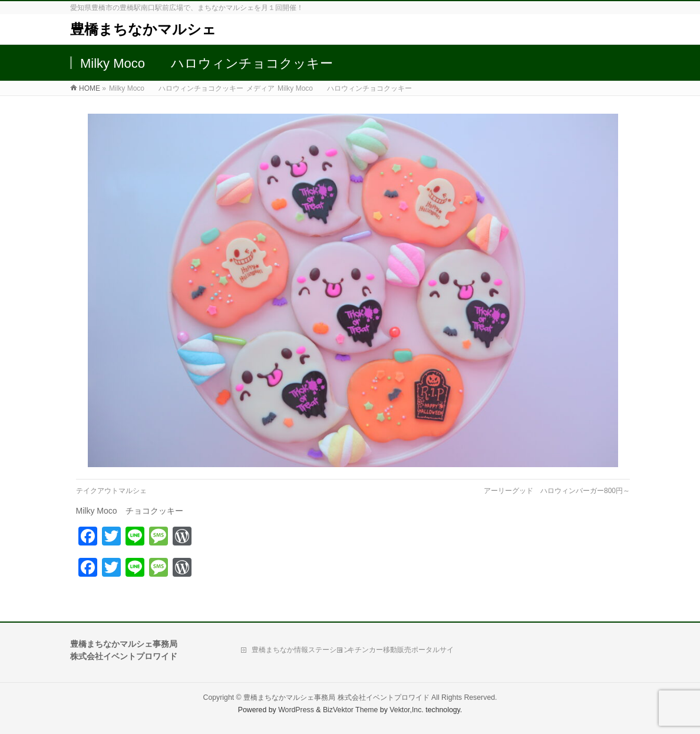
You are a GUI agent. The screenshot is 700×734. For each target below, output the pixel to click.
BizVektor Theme (351, 710)
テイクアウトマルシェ (111, 491)
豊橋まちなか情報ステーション (301, 650)
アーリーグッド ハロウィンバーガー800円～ (557, 491)
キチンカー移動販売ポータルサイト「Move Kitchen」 (401, 653)
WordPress (296, 710)
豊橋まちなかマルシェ (143, 29)
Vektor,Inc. (407, 710)
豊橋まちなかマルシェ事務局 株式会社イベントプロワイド (336, 697)
